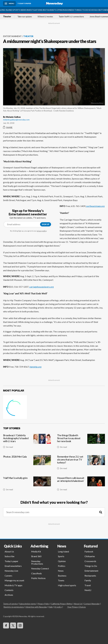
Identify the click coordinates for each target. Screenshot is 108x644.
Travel (88, 585)
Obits (101, 10)
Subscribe (9, 556)
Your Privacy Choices (76, 607)
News (23, 10)
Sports (16, 10)
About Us (9, 551)
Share (8, 127)
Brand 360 (36, 556)
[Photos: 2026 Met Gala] (27, 463)
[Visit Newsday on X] (13, 625)
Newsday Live (11, 571)
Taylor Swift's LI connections (71, 17)
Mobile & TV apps (13, 585)
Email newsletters (13, 566)
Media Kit (36, 551)
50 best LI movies (45, 17)
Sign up (46, 224)
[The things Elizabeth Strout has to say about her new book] (81, 442)
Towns (61, 580)
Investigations (34, 10)
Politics (62, 566)
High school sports (67, 585)
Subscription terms (28, 604)
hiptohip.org (36, 367)
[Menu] (9, 4)
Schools (93, 10)
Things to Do (81, 10)
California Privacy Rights (62, 604)
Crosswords (90, 561)
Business (70, 10)
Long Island (6, 10)
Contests (9, 590)
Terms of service (10, 604)
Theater (7, 17)
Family (88, 580)
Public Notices (38, 578)
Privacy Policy (44, 604)
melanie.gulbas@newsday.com (16, 120)
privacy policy (42, 231)
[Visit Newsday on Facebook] (6, 625)
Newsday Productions (37, 562)
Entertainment (12, 36)
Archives (9, 595)
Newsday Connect (40, 568)
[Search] (101, 512)
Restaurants (49, 10)
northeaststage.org (95, 206)
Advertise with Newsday (36, 607)
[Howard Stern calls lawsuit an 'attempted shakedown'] (81, 485)
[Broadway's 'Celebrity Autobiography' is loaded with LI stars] (27, 442)
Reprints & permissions (14, 607)
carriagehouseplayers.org (41, 287)
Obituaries (90, 556)
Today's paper (11, 561)
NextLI (88, 590)
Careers (8, 576)
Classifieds (36, 573)
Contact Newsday (92, 604)
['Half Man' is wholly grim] (27, 485)
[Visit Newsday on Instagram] (20, 625)
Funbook (89, 551)
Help (51, 607)
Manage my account (14, 580)
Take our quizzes (25, 17)
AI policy (58, 607)
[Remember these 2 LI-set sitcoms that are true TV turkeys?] (81, 463)
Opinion (61, 10)
